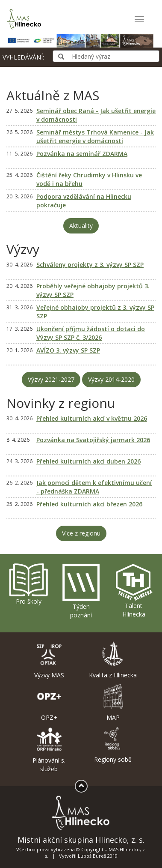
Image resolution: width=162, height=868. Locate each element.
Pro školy (28, 584)
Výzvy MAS (49, 660)
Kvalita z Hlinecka (113, 660)
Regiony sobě (113, 745)
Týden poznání (81, 591)
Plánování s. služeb (49, 750)
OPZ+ (49, 703)
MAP (113, 703)
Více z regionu (81, 533)
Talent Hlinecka (134, 590)
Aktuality (81, 226)
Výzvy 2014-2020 (111, 379)
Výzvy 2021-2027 (51, 379)
